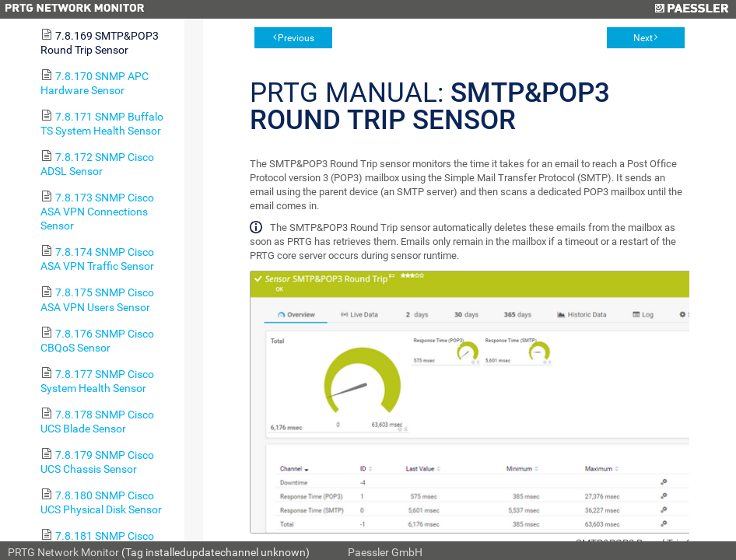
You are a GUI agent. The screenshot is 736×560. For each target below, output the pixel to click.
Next (643, 38)
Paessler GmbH (385, 552)
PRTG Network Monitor (63, 552)
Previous (296, 38)
